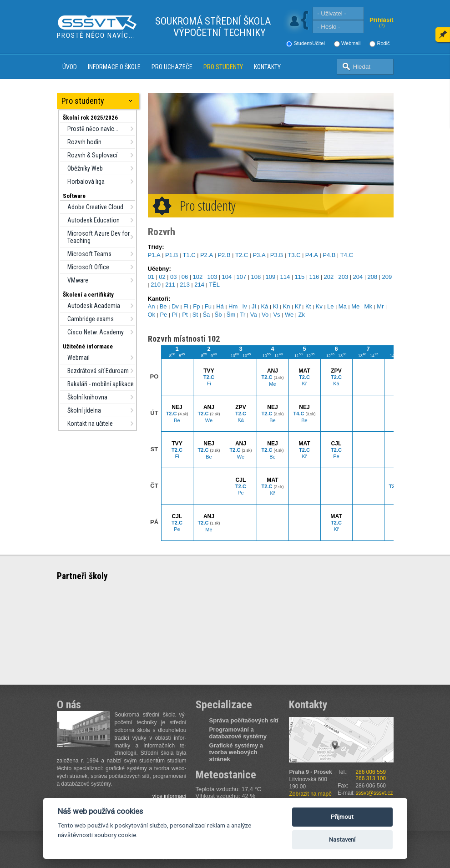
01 (151, 277)
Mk (368, 306)
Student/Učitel (309, 43)
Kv (319, 306)
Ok (152, 315)
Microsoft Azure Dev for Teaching (99, 237)
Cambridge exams (91, 319)
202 (329, 277)
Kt (308, 306)
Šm (231, 315)
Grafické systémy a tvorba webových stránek (236, 752)
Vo (265, 315)
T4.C (347, 255)
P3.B (277, 255)
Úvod (70, 67)
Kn (287, 306)
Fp (196, 306)
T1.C (189, 255)
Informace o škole (114, 67)
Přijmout (342, 817)
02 (162, 277)
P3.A (259, 255)
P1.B (172, 255)
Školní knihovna (87, 397)
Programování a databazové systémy (238, 733)
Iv (245, 306)
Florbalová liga (86, 182)
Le (330, 306)
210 (156, 285)
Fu (208, 306)
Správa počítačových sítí (244, 720)
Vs (276, 315)
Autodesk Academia (94, 306)
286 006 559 (371, 772)
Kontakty (267, 67)
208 (373, 277)
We (289, 315)
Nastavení (342, 840)
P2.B (224, 255)
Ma (343, 306)
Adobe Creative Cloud (95, 207)
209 (387, 277)
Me (355, 306)
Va (254, 315)
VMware (78, 280)
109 (271, 277)
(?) (382, 26)
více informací (169, 796)
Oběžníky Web (85, 168)
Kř (298, 306)
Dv (175, 306)
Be (163, 306)
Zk (301, 315)
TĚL (214, 285)
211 (170, 285)
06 (185, 277)
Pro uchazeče (172, 67)
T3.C (294, 255)
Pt (185, 315)
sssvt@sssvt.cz (374, 793)
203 (344, 277)
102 (198, 277)
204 (358, 277)
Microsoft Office (88, 267)
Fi (186, 306)
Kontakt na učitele (90, 424)
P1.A (154, 255)
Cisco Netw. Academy (96, 332)
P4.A (312, 255)
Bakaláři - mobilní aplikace (101, 384)
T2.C (242, 255)
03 (173, 277)
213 (185, 285)
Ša (206, 315)
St (195, 315)
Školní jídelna (84, 410)
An (152, 306)
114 (285, 277)
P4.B (329, 255)
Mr (380, 306)
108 (256, 277)
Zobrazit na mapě (311, 794)
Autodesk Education (94, 220)
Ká (264, 306)
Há (220, 306)
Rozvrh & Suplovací (92, 155)
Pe (163, 315)
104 (227, 277)
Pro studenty (223, 67)
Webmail (351, 43)
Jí (254, 306)
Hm (233, 306)
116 (314, 277)
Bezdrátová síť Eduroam (98, 371)
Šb (218, 315)
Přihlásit (382, 20)
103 (212, 277)
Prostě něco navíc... (93, 129)
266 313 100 (371, 778)
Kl (276, 306)
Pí (175, 315)
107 (242, 277)
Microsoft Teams (89, 254)
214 (199, 285)
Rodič (383, 43)
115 (300, 277)
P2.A (207, 255)
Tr (243, 315)
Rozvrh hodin (84, 142)
